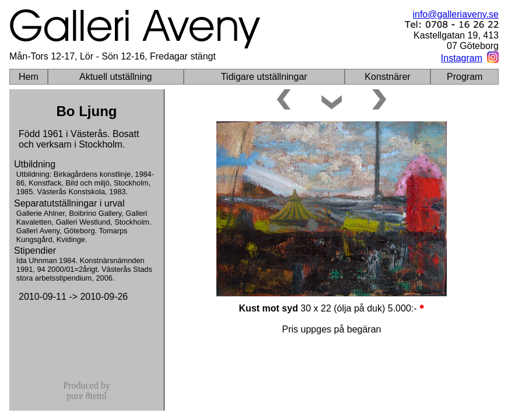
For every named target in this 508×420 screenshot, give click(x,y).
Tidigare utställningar (264, 77)
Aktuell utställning (116, 77)
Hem (29, 77)
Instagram (462, 58)
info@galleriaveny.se (456, 14)
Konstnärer (387, 77)
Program (465, 77)
